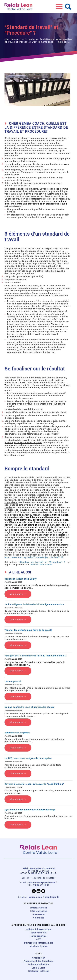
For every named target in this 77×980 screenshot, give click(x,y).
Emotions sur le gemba (17, 733)
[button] (59, 7)
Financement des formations (38, 961)
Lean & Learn (39, 968)
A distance (39, 918)
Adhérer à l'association (39, 929)
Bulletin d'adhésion (39, 965)
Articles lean (39, 958)
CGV (39, 939)
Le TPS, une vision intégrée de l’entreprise (28, 758)
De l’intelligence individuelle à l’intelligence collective (34, 604)
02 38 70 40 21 (41, 885)
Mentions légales (39, 946)
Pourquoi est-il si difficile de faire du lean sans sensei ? (35, 656)
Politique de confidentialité (38, 943)
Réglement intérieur (39, 971)
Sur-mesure (38, 914)
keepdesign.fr (52, 897)
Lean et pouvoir (13, 681)
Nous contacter (38, 933)
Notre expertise (39, 936)
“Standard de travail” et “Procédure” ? (42, 562)
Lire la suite (16, 594)
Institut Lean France (41, 565)
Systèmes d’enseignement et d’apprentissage (30, 810)
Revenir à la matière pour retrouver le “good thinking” (34, 784)
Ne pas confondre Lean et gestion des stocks (29, 707)
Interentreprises (39, 908)
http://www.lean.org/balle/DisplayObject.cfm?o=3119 (34, 557)
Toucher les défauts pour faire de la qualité (28, 630)
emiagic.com (36, 897)
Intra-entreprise (39, 911)
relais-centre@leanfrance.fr (43, 883)
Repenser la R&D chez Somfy (21, 579)
